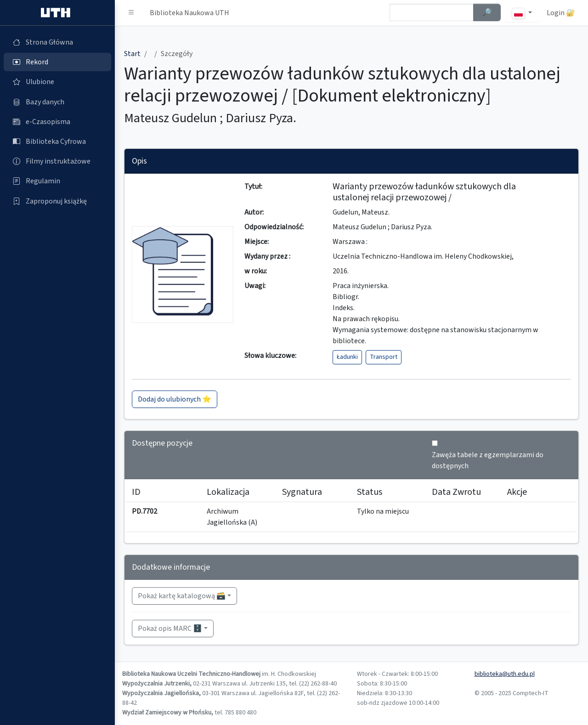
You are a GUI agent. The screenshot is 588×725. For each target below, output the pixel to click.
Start (132, 54)
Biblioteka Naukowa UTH (189, 13)
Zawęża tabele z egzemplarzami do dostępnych (488, 460)
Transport (384, 357)
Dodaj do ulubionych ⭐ (175, 399)
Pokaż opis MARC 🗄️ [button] (170, 629)
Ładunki (347, 357)
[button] (131, 13)
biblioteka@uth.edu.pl (505, 674)
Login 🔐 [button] (561, 13)
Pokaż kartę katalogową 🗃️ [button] (182, 596)
